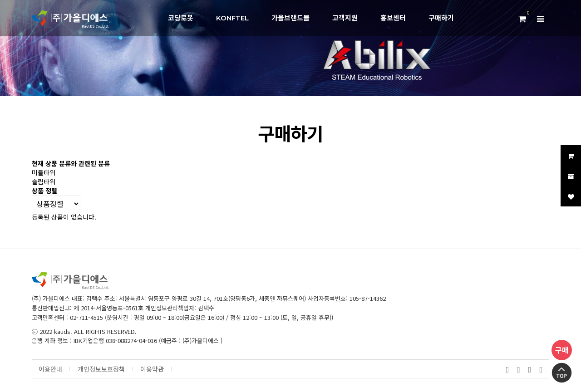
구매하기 (441, 18)
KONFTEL (232, 18)
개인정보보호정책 (101, 369)
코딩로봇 (181, 18)
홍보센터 (393, 18)
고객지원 (345, 18)
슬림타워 (44, 181)
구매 (562, 350)
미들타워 (44, 172)
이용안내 (50, 369)
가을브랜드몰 (290, 18)
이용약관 (152, 369)
